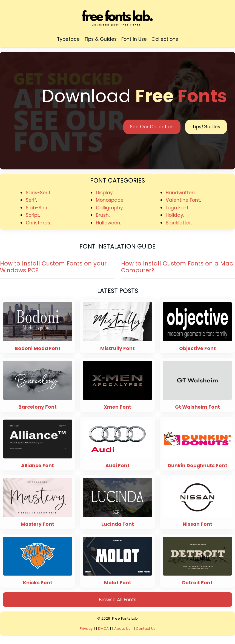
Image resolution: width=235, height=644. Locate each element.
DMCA (103, 629)
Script (32, 215)
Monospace (110, 200)
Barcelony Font (38, 407)
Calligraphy (110, 208)
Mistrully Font (117, 349)
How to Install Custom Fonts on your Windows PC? (53, 267)
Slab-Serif (37, 208)
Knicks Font (38, 583)
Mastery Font (38, 524)
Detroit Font (197, 583)
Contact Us (146, 629)
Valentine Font (183, 200)
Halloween (108, 223)
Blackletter (178, 223)
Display (104, 193)
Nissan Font (197, 524)
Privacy (86, 629)
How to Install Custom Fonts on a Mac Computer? (177, 267)
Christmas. (38, 223)
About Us (122, 629)
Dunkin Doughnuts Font (197, 466)
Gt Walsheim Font (197, 407)
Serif (31, 200)
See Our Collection (152, 127)
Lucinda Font (118, 524)
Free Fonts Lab (125, 618)
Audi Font (117, 466)
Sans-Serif (38, 193)
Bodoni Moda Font (38, 349)
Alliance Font (38, 466)
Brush (102, 215)
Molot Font (118, 583)
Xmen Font (117, 407)
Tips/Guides (206, 127)
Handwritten (180, 193)
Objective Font (197, 349)
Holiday (174, 215)
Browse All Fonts (118, 600)
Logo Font (177, 208)
